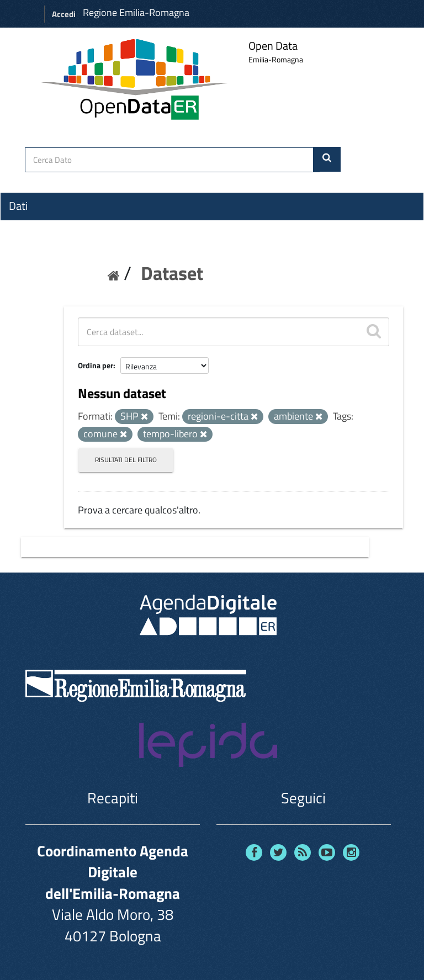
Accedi (64, 14)
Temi (20, 246)
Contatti (28, 288)
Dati (18, 206)
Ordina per (96, 365)
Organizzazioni (43, 226)
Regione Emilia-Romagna (136, 12)
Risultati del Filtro (126, 460)
